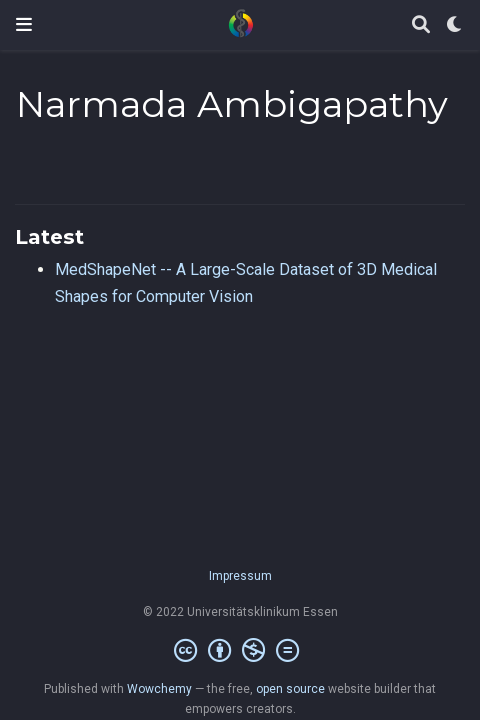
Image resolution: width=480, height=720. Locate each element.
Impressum (240, 576)
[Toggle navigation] (24, 24)
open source (290, 689)
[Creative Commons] (240, 651)
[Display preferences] (455, 25)
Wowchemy (159, 689)
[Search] (421, 25)
